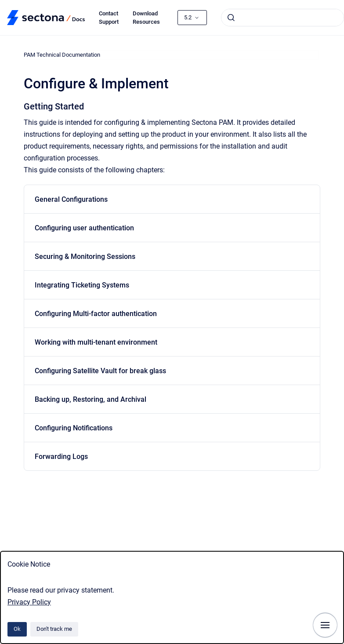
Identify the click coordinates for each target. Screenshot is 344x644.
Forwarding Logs (61, 457)
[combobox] (282, 18)
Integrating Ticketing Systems (82, 285)
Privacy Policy (29, 602)
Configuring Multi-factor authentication (96, 314)
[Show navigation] (325, 625)
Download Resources (146, 18)
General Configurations (71, 199)
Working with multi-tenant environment (96, 342)
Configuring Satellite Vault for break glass (100, 371)
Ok (17, 629)
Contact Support (109, 18)
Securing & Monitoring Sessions (85, 257)
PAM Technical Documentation (62, 55)
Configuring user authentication (84, 228)
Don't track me (54, 629)
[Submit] (231, 18)
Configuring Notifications (74, 428)
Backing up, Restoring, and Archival (91, 399)
